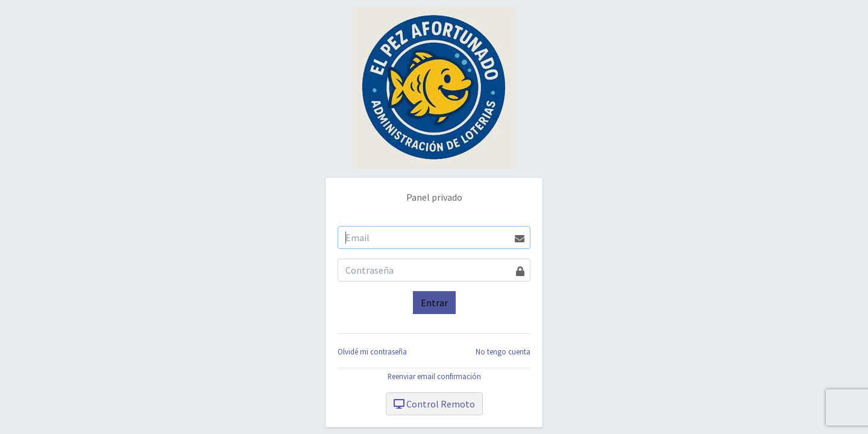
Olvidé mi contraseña (372, 351)
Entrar (434, 303)
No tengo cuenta (503, 351)
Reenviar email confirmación (434, 376)
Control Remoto (434, 404)
